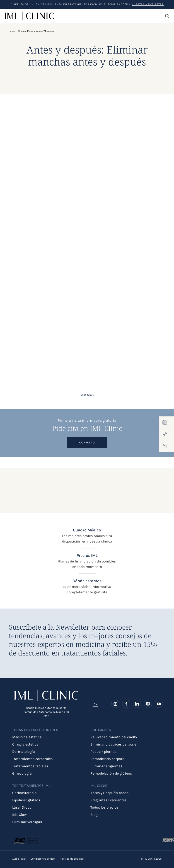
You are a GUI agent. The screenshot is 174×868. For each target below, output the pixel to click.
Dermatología (24, 752)
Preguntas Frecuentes (108, 800)
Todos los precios (104, 807)
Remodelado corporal (108, 759)
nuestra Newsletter (148, 4)
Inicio (12, 31)
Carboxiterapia (24, 793)
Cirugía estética (25, 744)
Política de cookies (72, 859)
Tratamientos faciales (30, 766)
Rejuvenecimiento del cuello (114, 737)
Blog (94, 815)
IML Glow (19, 815)
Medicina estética (27, 737)
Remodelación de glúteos (111, 773)
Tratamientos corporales (32, 759)
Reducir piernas (103, 752)
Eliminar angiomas (106, 766)
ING (95, 704)
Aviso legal (19, 859)
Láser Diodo (22, 807)
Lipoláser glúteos (26, 800)
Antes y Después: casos (109, 793)
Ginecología (22, 773)
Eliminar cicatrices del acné (113, 744)
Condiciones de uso (43, 859)
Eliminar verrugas (27, 822)
